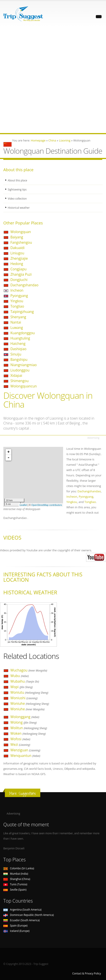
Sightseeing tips (17, 189)
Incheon (17, 290)
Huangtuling (20, 338)
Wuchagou (29, 670)
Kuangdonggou (23, 333)
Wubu (20, 676)
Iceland (16, 931)
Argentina (22, 909)
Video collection (17, 198)
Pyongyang (19, 296)
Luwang (17, 328)
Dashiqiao (18, 349)
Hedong (17, 264)
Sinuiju (16, 354)
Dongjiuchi (19, 280)
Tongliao (17, 306)
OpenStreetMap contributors (47, 505)
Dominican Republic (29, 915)
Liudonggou (20, 370)
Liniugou (17, 253)
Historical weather (19, 208)
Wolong (24, 722)
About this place (17, 180)
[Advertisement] (53, 80)
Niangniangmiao (24, 365)
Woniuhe (30, 703)
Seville (15, 890)
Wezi (20, 744)
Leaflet (23, 505)
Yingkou (17, 301)
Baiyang (17, 237)
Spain (15, 925)
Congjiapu (18, 269)
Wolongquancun (24, 386)
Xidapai (16, 375)
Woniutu (29, 692)
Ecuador (21, 920)
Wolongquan (21, 232)
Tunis (15, 884)
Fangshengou (21, 242)
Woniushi (24, 698)
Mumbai (16, 874)
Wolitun (29, 728)
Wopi (22, 687)
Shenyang (18, 317)
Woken (28, 733)
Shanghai (17, 879)
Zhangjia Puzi (21, 274)
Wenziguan (25, 750)
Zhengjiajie (19, 258)
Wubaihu (25, 681)
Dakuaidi (17, 248)
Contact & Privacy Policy (87, 973)
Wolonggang (25, 717)
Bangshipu (19, 359)
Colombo (19, 868)
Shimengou (19, 381)
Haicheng (18, 344)
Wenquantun (25, 756)
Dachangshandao (24, 285)
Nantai (16, 322)
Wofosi (20, 739)
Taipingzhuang (22, 312)
